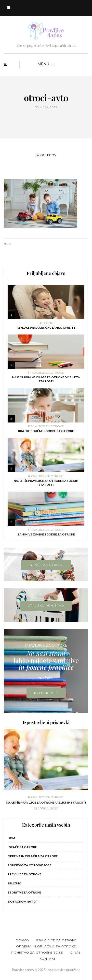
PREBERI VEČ (46, 693)
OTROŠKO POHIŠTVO (46, 606)
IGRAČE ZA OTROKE (46, 565)
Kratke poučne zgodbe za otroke (46, 431)
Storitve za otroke (24, 892)
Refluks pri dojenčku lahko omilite (46, 328)
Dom (11, 838)
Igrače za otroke (22, 847)
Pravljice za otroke (46, 373)
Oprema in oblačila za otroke (33, 856)
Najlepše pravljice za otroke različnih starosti (46, 483)
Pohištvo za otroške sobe (29, 865)
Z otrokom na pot (23, 901)
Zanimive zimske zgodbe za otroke (46, 534)
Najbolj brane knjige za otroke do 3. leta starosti (46, 379)
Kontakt (48, 959)
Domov (23, 940)
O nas (75, 952)
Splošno (46, 323)
